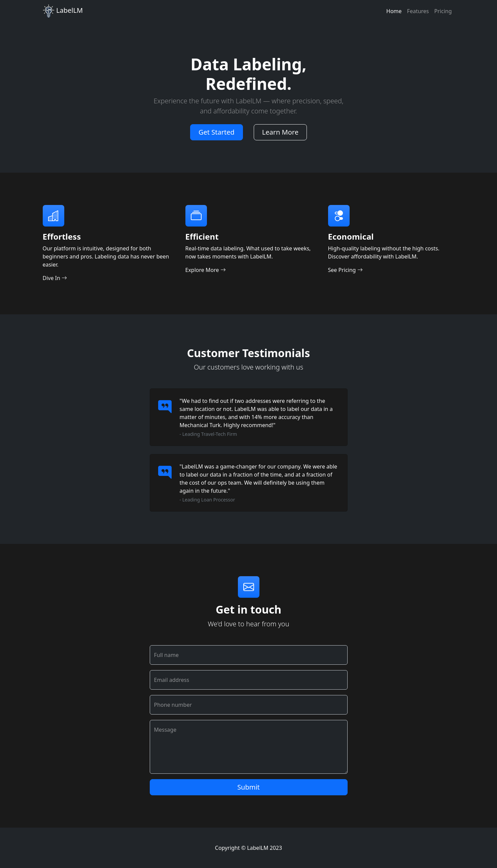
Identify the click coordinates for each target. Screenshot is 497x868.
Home (394, 11)
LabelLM (63, 11)
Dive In (55, 278)
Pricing (443, 11)
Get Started (217, 132)
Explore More (206, 270)
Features (418, 11)
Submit (248, 787)
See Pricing (345, 270)
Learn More (280, 132)
